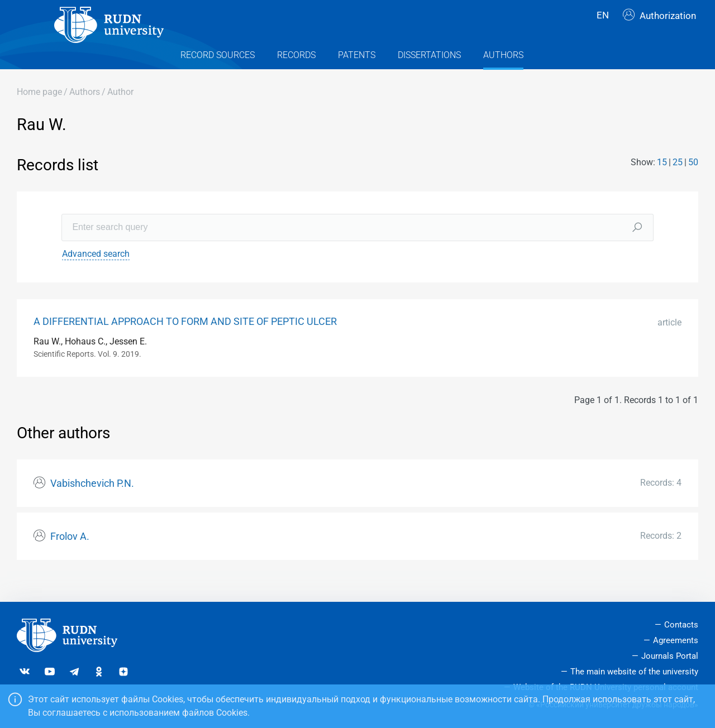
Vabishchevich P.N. (92, 504)
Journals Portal (670, 656)
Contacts (681, 625)
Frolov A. (70, 556)
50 (693, 182)
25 (678, 182)
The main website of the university (634, 672)
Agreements (676, 640)
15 (662, 182)
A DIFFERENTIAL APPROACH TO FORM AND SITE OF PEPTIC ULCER (185, 341)
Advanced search (96, 273)
